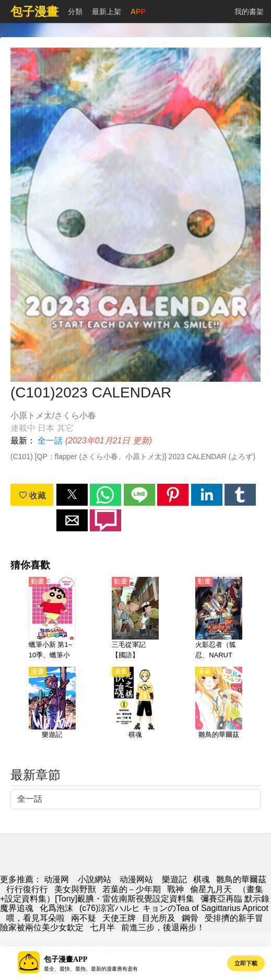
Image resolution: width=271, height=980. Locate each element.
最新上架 (107, 12)
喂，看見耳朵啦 (36, 918)
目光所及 (159, 918)
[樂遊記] (52, 709)
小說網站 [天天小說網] (95, 879)
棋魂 (202, 879)
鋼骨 (190, 918)
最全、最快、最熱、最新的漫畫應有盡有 (91, 969)
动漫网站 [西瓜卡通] (136, 879)
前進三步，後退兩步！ (163, 927)
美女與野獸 (75, 889)
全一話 (50, 441)
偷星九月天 (211, 889)
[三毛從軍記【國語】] (135, 619)
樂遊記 (174, 879)
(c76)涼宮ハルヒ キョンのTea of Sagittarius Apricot (174, 908)
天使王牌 (119, 918)
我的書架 (249, 12)
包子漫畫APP (66, 959)
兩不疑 (84, 918)
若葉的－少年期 (132, 889)
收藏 (32, 495)
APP (138, 12)
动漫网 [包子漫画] (56, 879)
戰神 (175, 889)
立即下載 (246, 963)
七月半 (102, 927)
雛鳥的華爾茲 (241, 879)
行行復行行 (27, 889)
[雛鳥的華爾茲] (219, 709)
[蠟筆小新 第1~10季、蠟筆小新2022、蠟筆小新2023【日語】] (52, 619)
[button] (72, 495)
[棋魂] (135, 709)
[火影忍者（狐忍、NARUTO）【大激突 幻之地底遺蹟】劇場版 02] (219, 619)
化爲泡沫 (56, 908)
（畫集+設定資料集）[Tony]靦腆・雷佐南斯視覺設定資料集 (132, 894)
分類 (75, 12)
